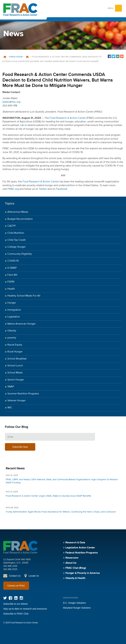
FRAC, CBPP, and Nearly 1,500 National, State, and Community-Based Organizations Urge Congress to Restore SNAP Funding (62, 481)
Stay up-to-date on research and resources (25, 609)
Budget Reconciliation (20, 219)
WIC (10, 408)
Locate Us (34, 576)
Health (11, 289)
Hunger (12, 303)
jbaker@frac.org (11, 102)
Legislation (14, 317)
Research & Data (75, 543)
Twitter (43, 189)
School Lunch (15, 366)
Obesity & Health (75, 578)
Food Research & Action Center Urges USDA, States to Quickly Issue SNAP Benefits (48, 496)
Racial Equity (15, 345)
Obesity (12, 331)
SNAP (11, 387)
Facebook (62, 189)
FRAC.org (13, 189)
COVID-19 (13, 261)
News (27, 57)
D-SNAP (12, 268)
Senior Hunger (16, 380)
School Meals (15, 373)
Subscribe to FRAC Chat (16, 614)
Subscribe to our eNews (16, 604)
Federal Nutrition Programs (82, 553)
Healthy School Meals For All (24, 296)
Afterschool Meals (18, 212)
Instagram (21, 598)
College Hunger (16, 247)
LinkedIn (16, 598)
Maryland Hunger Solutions (77, 608)
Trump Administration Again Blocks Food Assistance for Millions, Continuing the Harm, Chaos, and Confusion (61, 512)
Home (5, 57)
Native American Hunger (21, 324)
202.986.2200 (10, 566)
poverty (12, 338)
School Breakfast (17, 359)
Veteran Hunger (16, 401)
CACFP (11, 226)
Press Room (16, 57)
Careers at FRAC (16, 586)
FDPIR (11, 282)
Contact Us (15, 576)
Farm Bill (12, 275)
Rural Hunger (15, 352)
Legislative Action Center (80, 548)
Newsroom (72, 558)
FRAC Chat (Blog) (76, 568)
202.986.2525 (10, 569)
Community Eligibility (20, 254)
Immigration (14, 310)
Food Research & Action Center (68, 118)
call (22, 125)
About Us (71, 563)
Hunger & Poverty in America (83, 573)
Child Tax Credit (16, 240)
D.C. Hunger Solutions (74, 603)
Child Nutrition (16, 233)
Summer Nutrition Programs (23, 394)
